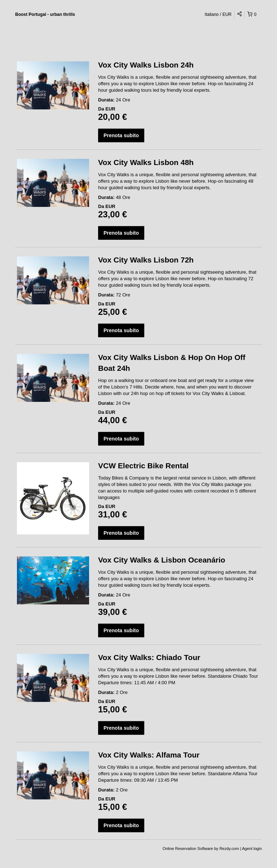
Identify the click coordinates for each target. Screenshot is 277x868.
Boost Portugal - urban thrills (45, 14)
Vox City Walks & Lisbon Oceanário (162, 560)
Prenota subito (121, 135)
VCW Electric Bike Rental (143, 466)
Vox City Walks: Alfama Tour (149, 755)
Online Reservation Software (188, 849)
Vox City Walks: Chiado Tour (149, 657)
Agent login (252, 849)
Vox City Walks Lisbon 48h (146, 162)
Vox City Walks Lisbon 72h (146, 260)
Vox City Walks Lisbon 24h (146, 65)
